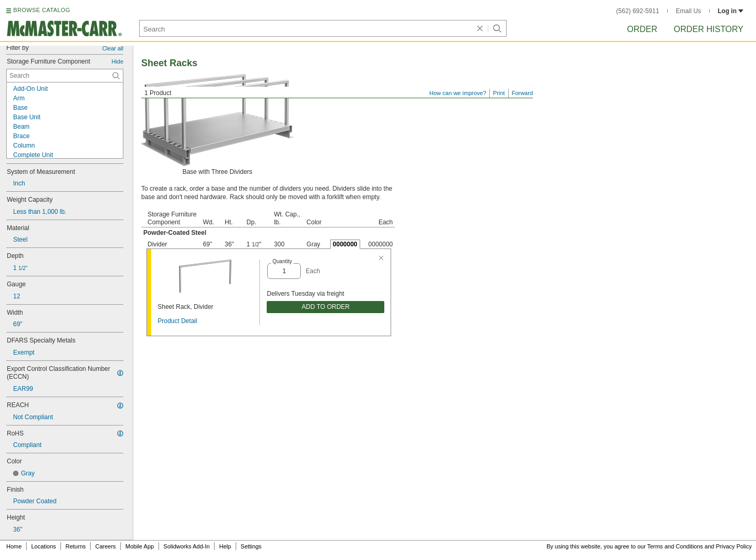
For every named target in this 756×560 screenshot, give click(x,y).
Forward (522, 93)
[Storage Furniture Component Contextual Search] (65, 76)
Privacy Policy (734, 546)
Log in (731, 11)
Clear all (113, 48)
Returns (76, 546)
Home (14, 546)
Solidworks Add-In (186, 546)
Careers (105, 546)
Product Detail (177, 321)
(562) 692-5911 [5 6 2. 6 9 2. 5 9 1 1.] (638, 11)
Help (225, 546)
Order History (708, 29)
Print (499, 93)
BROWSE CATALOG (41, 10)
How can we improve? (458, 93)
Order (642, 29)
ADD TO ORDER (325, 307)
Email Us (688, 11)
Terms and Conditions (675, 546)
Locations (44, 546)
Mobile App (140, 546)
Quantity (282, 261)
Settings (251, 546)
